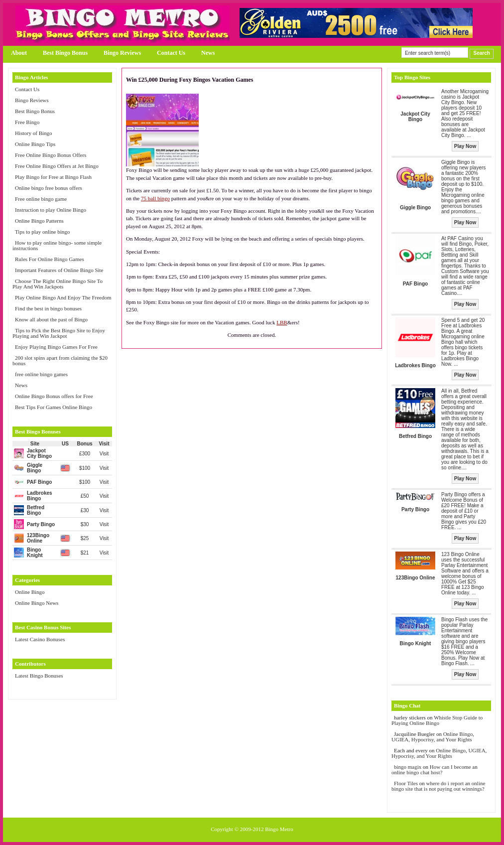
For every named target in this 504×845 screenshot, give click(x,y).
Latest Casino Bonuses (40, 639)
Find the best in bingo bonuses (48, 308)
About (19, 53)
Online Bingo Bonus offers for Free (54, 396)
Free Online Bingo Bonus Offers (51, 155)
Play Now (465, 146)
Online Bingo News (37, 603)
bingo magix (408, 767)
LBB (282, 322)
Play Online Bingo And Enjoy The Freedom (63, 297)
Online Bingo (30, 592)
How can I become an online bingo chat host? (435, 770)
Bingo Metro (279, 829)
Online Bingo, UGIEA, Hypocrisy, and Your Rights (433, 737)
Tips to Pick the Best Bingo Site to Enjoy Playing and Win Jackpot (59, 333)
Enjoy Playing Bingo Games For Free (56, 347)
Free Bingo (27, 122)
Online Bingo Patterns (39, 221)
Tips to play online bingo (42, 232)
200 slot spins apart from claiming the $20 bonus (60, 360)
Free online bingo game (41, 199)
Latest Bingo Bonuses (39, 676)
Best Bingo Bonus (65, 53)
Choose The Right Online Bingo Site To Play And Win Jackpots (58, 284)
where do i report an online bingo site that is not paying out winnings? (438, 786)
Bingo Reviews (122, 53)
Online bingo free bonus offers (49, 188)
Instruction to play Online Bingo (51, 210)
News (208, 53)
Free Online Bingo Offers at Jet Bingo (57, 166)
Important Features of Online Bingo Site (59, 270)
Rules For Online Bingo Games (50, 259)
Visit (104, 454)
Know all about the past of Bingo (51, 319)
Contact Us (171, 53)
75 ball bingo (155, 198)
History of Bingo (34, 133)
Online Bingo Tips (35, 144)
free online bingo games (41, 374)
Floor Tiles (407, 783)
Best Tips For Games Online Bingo (54, 407)
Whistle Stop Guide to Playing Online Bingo (437, 720)
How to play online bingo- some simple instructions (57, 245)
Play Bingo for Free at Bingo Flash (53, 177)
